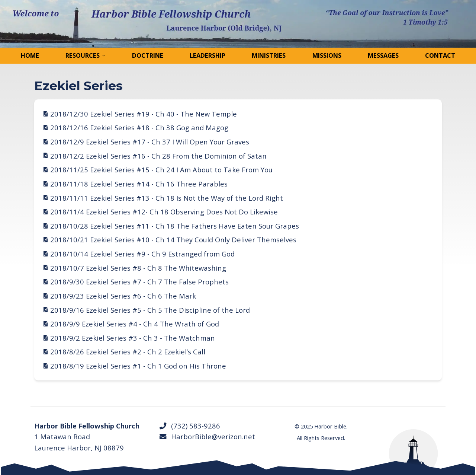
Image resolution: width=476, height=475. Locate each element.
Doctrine (148, 55)
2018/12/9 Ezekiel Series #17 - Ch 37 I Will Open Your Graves (150, 142)
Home (30, 55)
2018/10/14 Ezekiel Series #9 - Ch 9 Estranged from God (142, 254)
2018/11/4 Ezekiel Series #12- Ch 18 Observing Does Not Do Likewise (164, 212)
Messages (383, 55)
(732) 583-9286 (189, 426)
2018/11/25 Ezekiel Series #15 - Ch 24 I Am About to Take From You (161, 170)
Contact (440, 55)
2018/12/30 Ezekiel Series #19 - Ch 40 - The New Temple (144, 114)
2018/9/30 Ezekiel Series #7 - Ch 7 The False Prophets (139, 282)
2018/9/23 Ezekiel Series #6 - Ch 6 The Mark (123, 296)
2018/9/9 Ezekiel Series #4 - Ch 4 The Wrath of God (135, 324)
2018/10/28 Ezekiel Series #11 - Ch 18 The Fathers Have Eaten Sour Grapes (175, 226)
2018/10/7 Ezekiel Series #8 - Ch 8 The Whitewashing (138, 268)
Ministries (269, 55)
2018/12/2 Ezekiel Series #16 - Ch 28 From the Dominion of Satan (158, 156)
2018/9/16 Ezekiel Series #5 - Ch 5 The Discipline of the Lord (150, 310)
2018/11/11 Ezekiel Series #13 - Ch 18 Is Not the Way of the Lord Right (167, 198)
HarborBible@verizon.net (207, 436)
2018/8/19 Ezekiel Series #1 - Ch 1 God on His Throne (138, 366)
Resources (83, 55)
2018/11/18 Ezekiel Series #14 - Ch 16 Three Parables (139, 184)
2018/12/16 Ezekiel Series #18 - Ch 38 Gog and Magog (139, 127)
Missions (327, 55)
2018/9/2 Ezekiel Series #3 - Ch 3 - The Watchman (133, 338)
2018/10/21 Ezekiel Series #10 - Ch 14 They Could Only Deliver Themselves (173, 240)
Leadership (208, 55)
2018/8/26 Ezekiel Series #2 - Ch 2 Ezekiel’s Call (128, 352)
